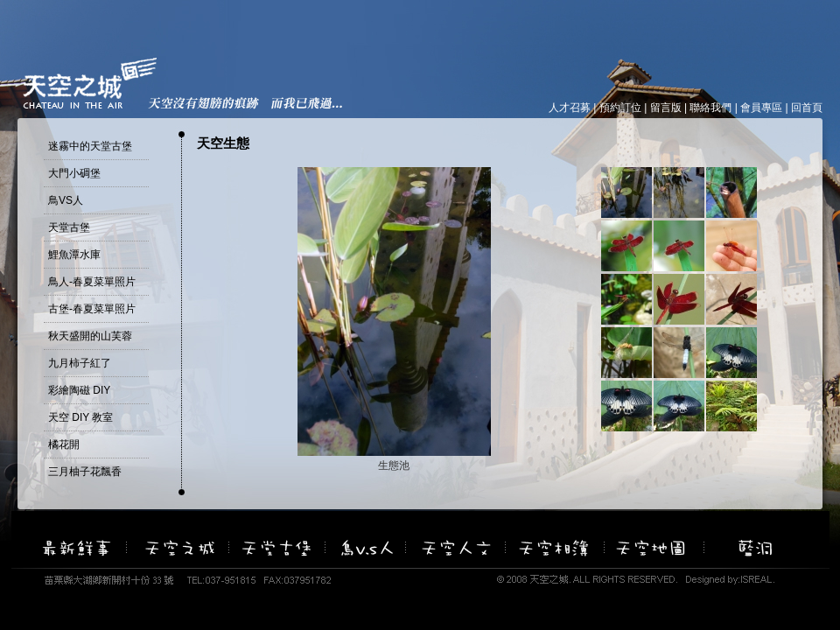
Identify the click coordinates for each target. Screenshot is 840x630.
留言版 (666, 108)
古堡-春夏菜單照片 (92, 309)
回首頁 (807, 108)
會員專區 (761, 108)
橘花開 (64, 444)
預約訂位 (620, 108)
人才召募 (570, 108)
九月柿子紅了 (80, 363)
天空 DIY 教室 (80, 417)
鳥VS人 (66, 200)
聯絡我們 (710, 108)
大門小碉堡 (74, 173)
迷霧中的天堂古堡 (90, 146)
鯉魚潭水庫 (74, 255)
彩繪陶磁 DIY (79, 390)
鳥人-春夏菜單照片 (92, 282)
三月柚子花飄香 (85, 472)
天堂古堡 (69, 227)
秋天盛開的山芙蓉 (90, 336)
